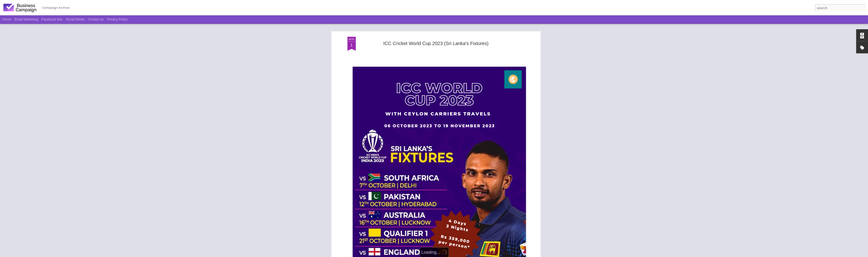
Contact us (96, 19)
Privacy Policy (117, 19)
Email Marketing (26, 19)
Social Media (75, 19)
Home (7, 19)
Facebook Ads (52, 19)
